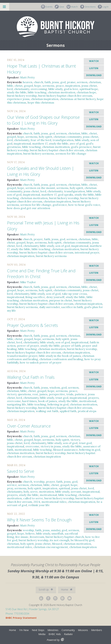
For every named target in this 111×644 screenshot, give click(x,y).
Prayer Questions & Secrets (32, 325)
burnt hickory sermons (39, 154)
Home (67, 590)
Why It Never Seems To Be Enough (39, 520)
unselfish (57, 533)
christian (95, 82)
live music (22, 537)
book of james (48, 401)
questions (24, 394)
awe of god (77, 144)
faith (48, 82)
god (63, 82)
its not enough (60, 540)
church (38, 82)
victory (12, 394)
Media (42, 634)
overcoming (39, 89)
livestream (37, 537)
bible (10, 86)
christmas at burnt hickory (78, 99)
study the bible (17, 92)
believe (30, 533)
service (12, 485)
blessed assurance (65, 450)
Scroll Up (46, 590)
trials (70, 394)
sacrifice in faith (72, 307)
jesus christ (89, 86)
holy (26, 492)
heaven (28, 82)
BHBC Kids (55, 634)
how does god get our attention (29, 208)
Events (47, 7)
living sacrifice (35, 297)
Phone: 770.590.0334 (17, 614)
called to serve (33, 498)
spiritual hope (89, 89)
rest (35, 394)
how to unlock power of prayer (41, 362)
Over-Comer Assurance (29, 426)
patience (81, 394)
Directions (88, 7)
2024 (37, 502)
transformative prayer (22, 356)
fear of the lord (41, 140)
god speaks (66, 195)
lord (10, 89)
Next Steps (38, 630)
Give (59, 7)
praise (71, 82)
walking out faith (47, 411)
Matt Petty (27, 77)
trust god (62, 398)
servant (76, 492)
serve (34, 492)
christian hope (86, 92)
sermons (48, 86)
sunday (56, 530)
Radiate (68, 634)
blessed (57, 544)
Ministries (53, 630)
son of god (14, 195)
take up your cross (74, 294)
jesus (55, 82)
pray (10, 488)
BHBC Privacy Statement (21, 618)
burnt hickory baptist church (65, 537)
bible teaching (37, 92)
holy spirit (46, 137)
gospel (28, 86)
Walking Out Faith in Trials (31, 377)
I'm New (24, 630)
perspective (57, 394)
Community (68, 630)
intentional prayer (87, 252)
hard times (29, 401)
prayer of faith (71, 346)
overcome (14, 401)
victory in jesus (51, 446)
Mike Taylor (28, 282)
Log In (103, 7)
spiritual (64, 488)
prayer (38, 239)
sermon (82, 82)
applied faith (68, 411)
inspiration (73, 86)
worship (39, 482)
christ (19, 86)
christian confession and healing (61, 359)
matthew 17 (40, 144)
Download (94, 75)
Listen (94, 68)
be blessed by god (83, 540)
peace (60, 86)
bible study (55, 89)
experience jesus (18, 99)
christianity (22, 89)
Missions (83, 630)
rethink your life (39, 505)
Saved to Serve (21, 471)
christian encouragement (51, 547)
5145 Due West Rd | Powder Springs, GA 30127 (32, 609)
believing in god (58, 404)
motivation (46, 492)
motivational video (54, 502)
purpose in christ (61, 300)
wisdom (55, 388)
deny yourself (55, 297)
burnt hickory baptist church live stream (65, 96)
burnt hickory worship (22, 96)
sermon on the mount (40, 188)
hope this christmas (41, 102)
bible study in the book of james (60, 356)
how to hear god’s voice (84, 205)
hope (38, 86)
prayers (93, 398)
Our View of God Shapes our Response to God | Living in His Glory (43, 120)
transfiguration (63, 140)
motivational (88, 401)
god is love (71, 89)
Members (97, 630)
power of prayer (28, 346)
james (43, 394)
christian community (68, 137)
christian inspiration (45, 99)
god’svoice (60, 205)
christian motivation (62, 92)
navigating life (17, 404)
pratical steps (87, 411)
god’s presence (81, 147)
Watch (72, 7)
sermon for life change (71, 154)
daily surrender (50, 307)
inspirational (22, 144)
